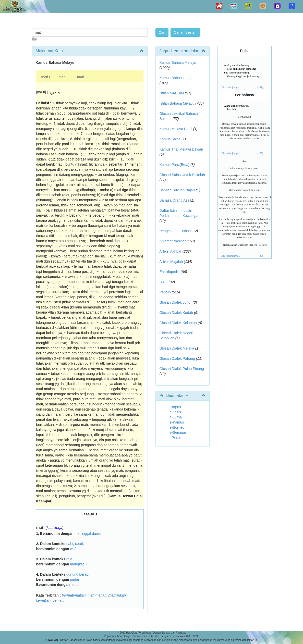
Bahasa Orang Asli (174, 200)
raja (69, 559)
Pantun (165, 292)
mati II (64, 77)
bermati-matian (74, 595)
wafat (74, 549)
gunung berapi (78, 574)
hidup (75, 585)
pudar (75, 579)
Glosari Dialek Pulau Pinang (182, 369)
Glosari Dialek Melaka (177, 348)
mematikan (117, 595)
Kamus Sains (170, 139)
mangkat (77, 564)
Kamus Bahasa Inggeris (179, 78)
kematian (44, 600)
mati (80, 77)
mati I (46, 77)
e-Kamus (177, 422)
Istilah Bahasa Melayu (177, 103)
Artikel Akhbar (171, 251)
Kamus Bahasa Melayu (178, 63)
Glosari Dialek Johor (176, 302)
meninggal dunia (88, 534)
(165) (260, 153)
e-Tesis (175, 412)
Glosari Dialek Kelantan (178, 323)
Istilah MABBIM (172, 93)
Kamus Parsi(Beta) (174, 165)
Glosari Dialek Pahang (177, 358)
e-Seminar (178, 432)
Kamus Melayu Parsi (176, 129)
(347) (260, 87)
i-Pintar (175, 438)
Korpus (175, 407)
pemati (58, 600)
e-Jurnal (176, 417)
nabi (70, 544)
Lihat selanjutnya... (231, 87)
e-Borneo (177, 427)
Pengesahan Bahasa (176, 231)
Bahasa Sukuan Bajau (177, 190)
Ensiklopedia (170, 272)
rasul (79, 544)
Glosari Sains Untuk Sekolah (182, 175)
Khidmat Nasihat (173, 241)
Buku (164, 282)
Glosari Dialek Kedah (176, 313)
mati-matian (97, 595)
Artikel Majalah (171, 262)
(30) (261, 256)
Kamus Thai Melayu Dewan (181, 149)
